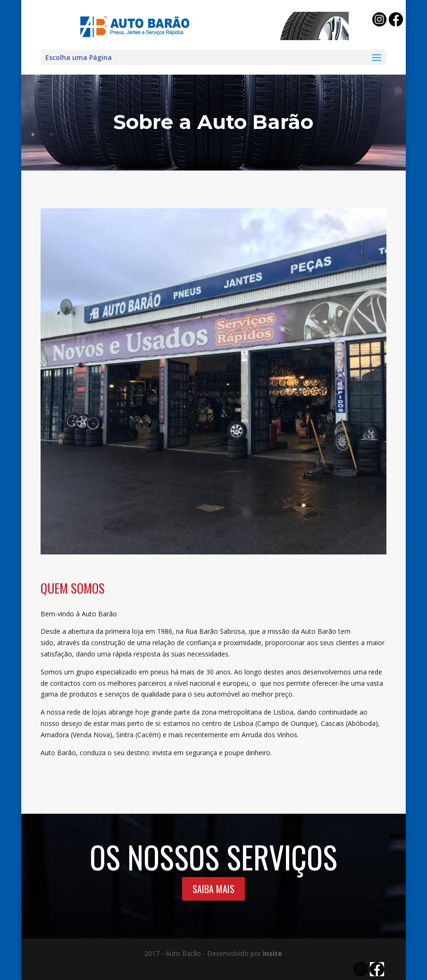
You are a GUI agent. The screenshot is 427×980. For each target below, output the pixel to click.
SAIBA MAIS (213, 889)
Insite (272, 953)
